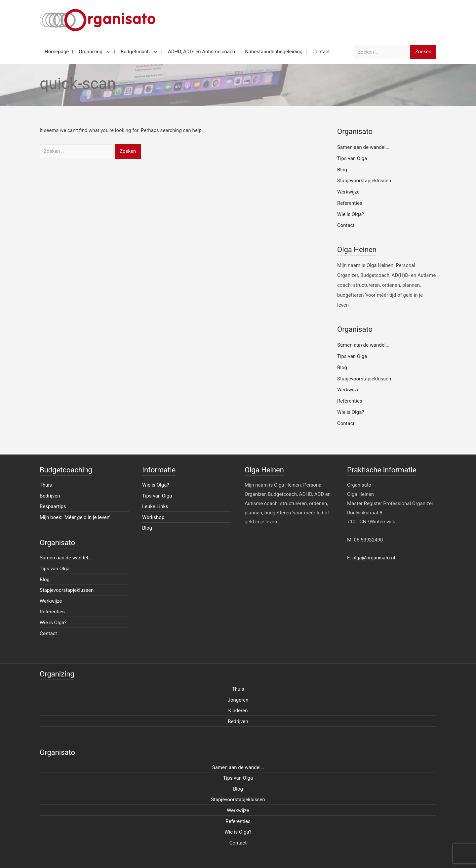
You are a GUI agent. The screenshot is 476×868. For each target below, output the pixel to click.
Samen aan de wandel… (363, 147)
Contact (346, 225)
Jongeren (238, 700)
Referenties (350, 203)
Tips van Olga (352, 158)
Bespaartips (53, 506)
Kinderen (238, 711)
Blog (342, 170)
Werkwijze (348, 192)
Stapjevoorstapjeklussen (364, 181)
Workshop (153, 517)
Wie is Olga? (351, 214)
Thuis (46, 485)
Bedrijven (50, 496)
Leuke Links (155, 506)
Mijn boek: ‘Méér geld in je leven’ (75, 517)
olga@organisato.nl (374, 558)
